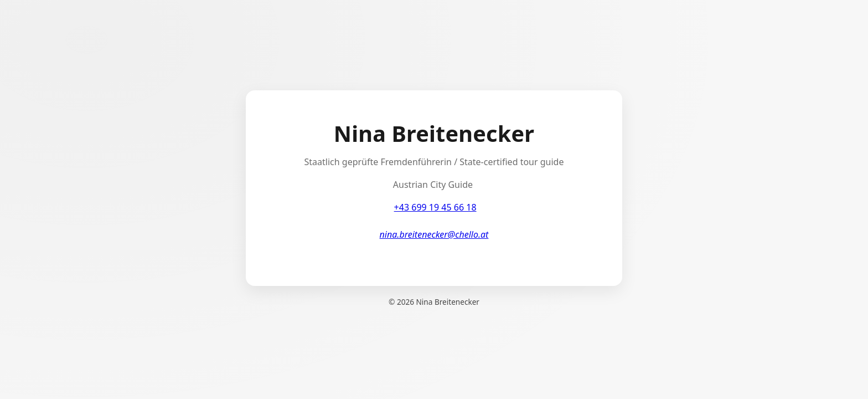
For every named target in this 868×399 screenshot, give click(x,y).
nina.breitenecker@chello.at (434, 234)
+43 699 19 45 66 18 (435, 207)
